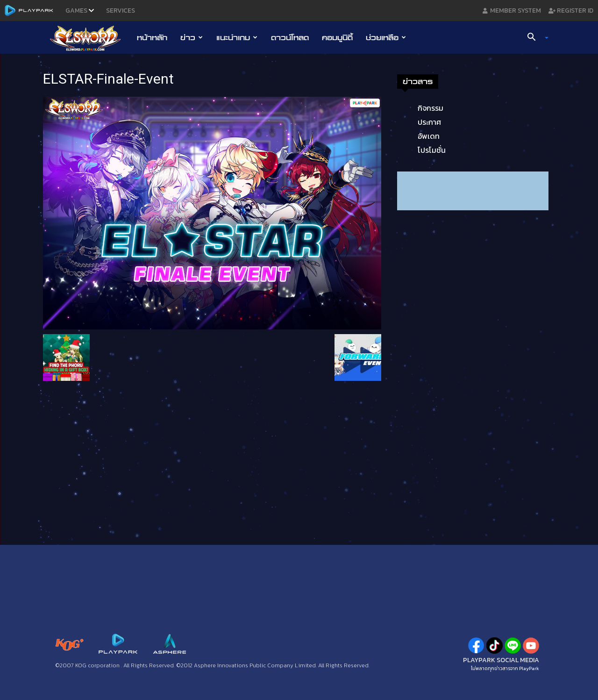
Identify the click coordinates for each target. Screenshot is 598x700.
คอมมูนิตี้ (337, 37)
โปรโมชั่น (432, 150)
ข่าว (192, 37)
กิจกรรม (431, 108)
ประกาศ (429, 122)
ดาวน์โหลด (290, 37)
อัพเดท (429, 136)
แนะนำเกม (237, 37)
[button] (534, 38)
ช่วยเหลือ (386, 37)
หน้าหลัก (152, 37)
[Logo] (90, 38)
